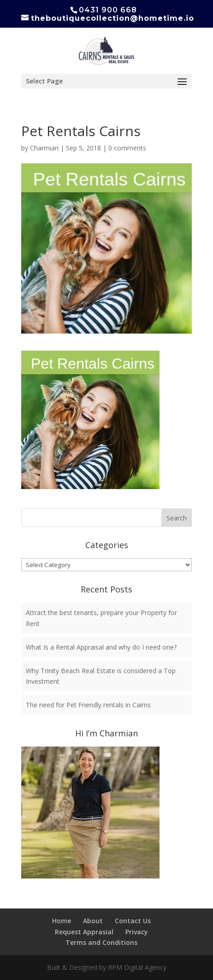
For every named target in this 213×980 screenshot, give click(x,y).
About (93, 921)
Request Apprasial (84, 932)
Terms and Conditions (101, 942)
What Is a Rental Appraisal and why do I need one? (101, 647)
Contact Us (133, 921)
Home (62, 921)
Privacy (137, 932)
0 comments (127, 148)
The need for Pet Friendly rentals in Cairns (88, 705)
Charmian (44, 148)
